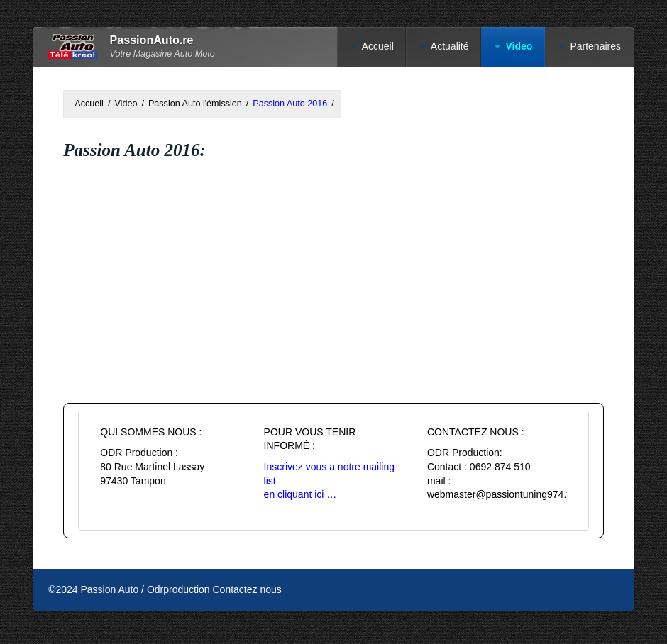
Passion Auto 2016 (290, 104)
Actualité (450, 46)
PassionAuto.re (152, 40)
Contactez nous (247, 589)
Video (519, 46)
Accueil (378, 46)
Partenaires (595, 46)
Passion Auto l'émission (195, 104)
